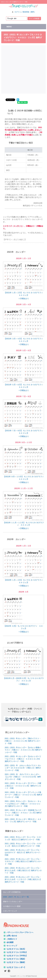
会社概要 (10, 942)
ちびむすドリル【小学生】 (17, 952)
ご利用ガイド (12, 939)
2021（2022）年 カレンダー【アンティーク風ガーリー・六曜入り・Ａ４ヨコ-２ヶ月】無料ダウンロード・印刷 (23, 795)
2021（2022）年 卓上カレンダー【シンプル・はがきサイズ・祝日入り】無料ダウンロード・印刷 (23, 852)
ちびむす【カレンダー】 (16, 967)
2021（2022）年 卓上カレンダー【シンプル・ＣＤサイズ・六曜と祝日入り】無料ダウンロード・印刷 (23, 861)
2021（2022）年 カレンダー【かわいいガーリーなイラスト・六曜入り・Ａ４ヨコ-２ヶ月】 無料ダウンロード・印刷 (23, 759)
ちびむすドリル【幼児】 (16, 949)
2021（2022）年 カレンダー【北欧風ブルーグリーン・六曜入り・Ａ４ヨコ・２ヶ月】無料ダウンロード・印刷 (23, 813)
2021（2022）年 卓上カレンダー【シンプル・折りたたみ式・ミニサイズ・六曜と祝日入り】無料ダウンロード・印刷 (23, 879)
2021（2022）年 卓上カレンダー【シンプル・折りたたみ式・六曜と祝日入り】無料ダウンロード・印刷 (23, 870)
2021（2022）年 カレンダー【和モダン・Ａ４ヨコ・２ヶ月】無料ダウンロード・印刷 (23, 820)
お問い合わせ (12, 936)
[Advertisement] (23, 69)
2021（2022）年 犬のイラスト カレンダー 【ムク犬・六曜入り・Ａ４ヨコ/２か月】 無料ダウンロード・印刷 (23, 777)
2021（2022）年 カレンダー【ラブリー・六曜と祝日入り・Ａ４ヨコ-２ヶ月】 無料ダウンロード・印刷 (23, 786)
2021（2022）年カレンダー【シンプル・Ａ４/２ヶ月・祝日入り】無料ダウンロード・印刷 (23, 845)
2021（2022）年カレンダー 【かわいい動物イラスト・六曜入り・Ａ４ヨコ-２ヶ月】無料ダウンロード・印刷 (23, 750)
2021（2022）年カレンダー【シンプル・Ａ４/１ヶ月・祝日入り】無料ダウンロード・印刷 (23, 838)
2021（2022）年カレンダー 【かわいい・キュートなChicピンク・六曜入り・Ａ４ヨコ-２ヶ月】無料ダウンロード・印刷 (23, 804)
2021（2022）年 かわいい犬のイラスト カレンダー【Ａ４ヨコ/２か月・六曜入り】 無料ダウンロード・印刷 (23, 768)
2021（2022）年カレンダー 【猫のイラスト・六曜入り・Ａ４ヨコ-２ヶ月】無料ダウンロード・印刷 (23, 741)
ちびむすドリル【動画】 (16, 962)
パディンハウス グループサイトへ (20, 932)
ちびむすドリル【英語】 (16, 959)
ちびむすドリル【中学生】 (17, 956)
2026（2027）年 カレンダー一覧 (16, 897)
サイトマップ (12, 946)
